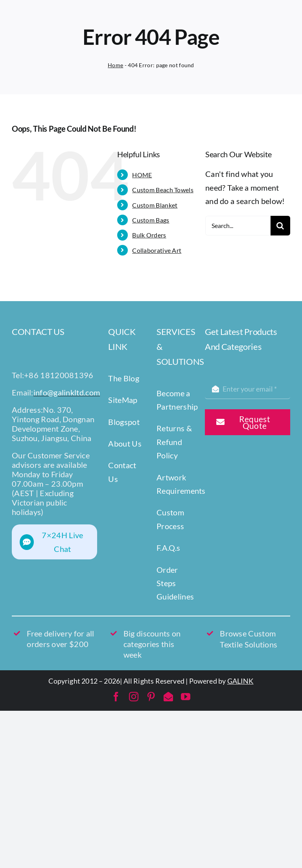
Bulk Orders (149, 235)
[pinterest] (151, 697)
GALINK (240, 681)
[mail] (168, 697)
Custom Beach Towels (163, 190)
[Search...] (238, 226)
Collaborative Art (157, 250)
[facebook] (116, 697)
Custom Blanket (155, 205)
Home (115, 65)
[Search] (280, 226)
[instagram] (134, 697)
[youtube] (186, 697)
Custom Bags (151, 220)
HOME (142, 175)
